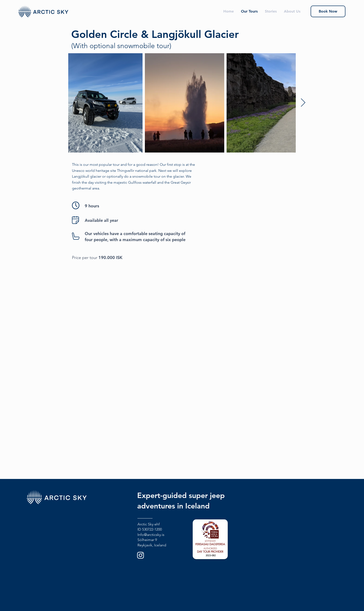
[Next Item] (303, 103)
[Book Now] (328, 11)
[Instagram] (141, 555)
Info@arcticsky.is (151, 535)
